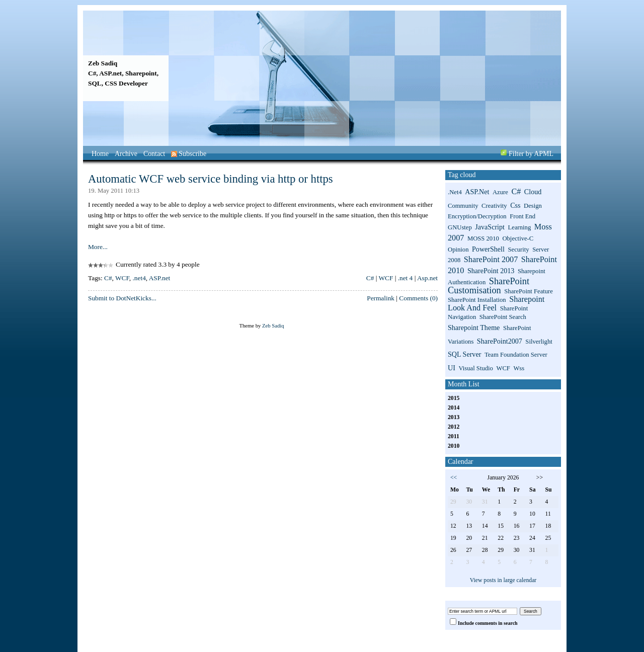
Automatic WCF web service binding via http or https (211, 179)
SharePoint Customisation (489, 286)
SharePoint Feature (529, 291)
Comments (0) (418, 298)
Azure (500, 192)
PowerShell (488, 249)
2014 (454, 408)
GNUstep (460, 227)
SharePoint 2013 (491, 271)
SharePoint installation (477, 300)
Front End (522, 216)
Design (533, 206)
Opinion (458, 250)
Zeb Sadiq (103, 63)
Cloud (533, 192)
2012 (454, 427)
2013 (454, 417)
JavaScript (490, 227)
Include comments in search (488, 623)
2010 (454, 446)
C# (108, 278)
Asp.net (427, 278)
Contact (154, 154)
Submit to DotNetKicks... (122, 298)
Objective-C (518, 238)
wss (519, 368)
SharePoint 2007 (491, 260)
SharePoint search (503, 317)
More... (98, 247)
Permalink (381, 298)
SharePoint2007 (500, 341)
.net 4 (406, 278)
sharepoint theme (474, 328)
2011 (454, 436)
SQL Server (464, 354)
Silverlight (539, 342)
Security (518, 250)
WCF (122, 278)
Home (100, 154)
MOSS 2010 (483, 238)
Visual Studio (476, 368)
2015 (454, 398)
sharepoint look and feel (496, 304)
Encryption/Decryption (477, 216)
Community (463, 206)
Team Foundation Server (516, 355)
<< (454, 478)
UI (452, 368)
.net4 (139, 278)
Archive (126, 154)
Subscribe (189, 154)
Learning (520, 227)
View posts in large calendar (503, 580)
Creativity (494, 206)
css (515, 205)
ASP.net (160, 278)
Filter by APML (531, 154)
